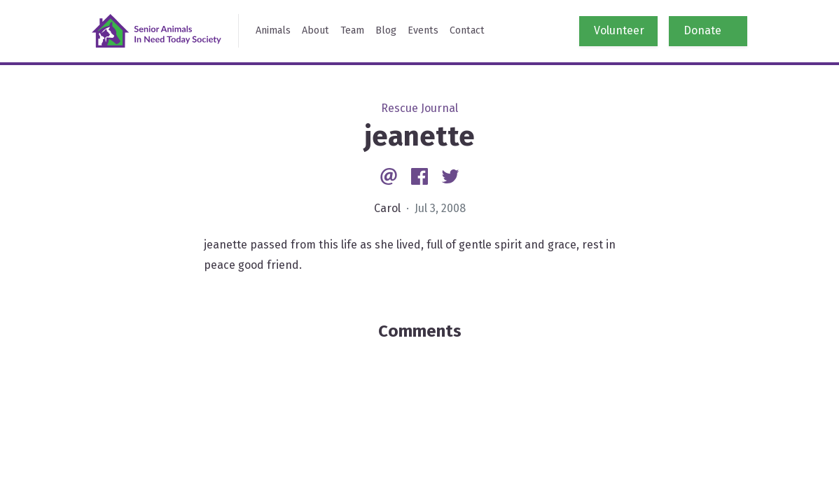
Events (423, 30)
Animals (273, 30)
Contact (467, 30)
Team (352, 30)
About (316, 30)
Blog (386, 30)
